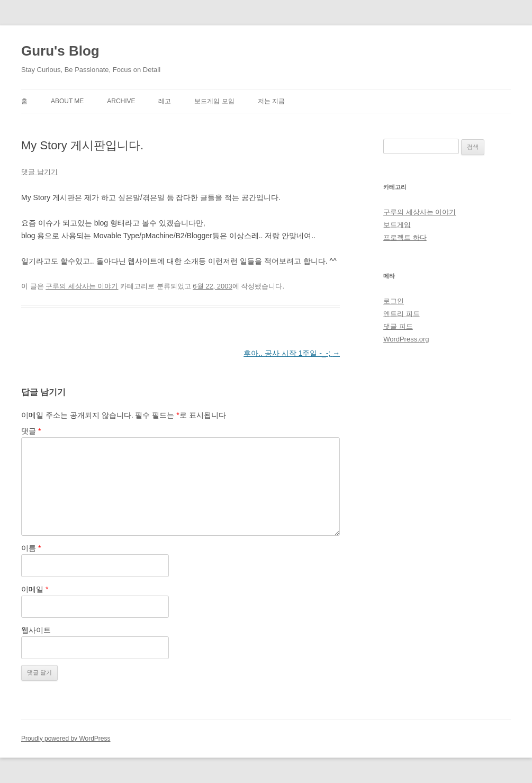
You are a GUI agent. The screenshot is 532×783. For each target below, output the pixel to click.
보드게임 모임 (214, 101)
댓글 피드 (398, 326)
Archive (121, 101)
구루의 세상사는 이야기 (82, 286)
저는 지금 (271, 101)
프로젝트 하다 (405, 237)
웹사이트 (36, 630)
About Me (67, 101)
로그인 (394, 301)
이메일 (35, 589)
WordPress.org (406, 339)
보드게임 (397, 225)
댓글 (31, 431)
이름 (31, 548)
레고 (165, 101)
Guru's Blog (60, 51)
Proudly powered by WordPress (66, 739)
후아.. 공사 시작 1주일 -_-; (292, 353)
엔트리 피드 (402, 314)
